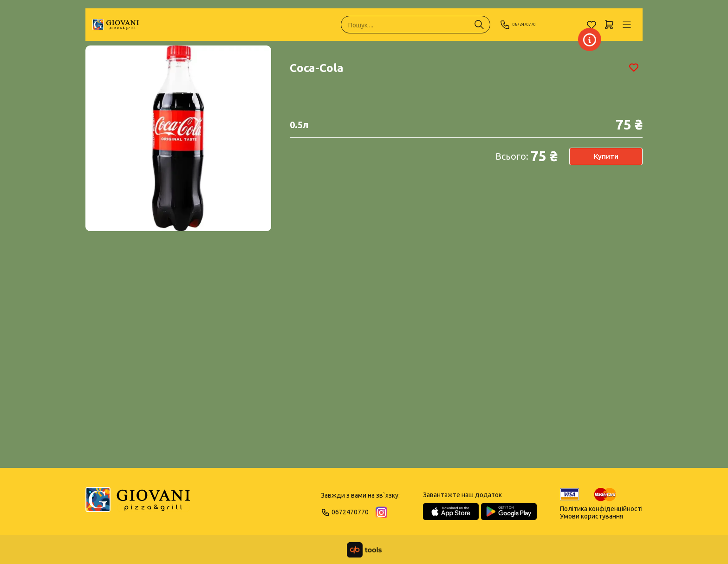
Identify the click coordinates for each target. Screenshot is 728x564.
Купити (606, 156)
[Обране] (591, 25)
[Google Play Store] (509, 512)
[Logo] (138, 504)
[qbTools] (364, 550)
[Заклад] (575, 39)
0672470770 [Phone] (525, 25)
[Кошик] (609, 25)
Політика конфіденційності (601, 509)
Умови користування (591, 516)
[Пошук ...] (479, 25)
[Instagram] (381, 512)
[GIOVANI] (116, 25)
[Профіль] (627, 25)
